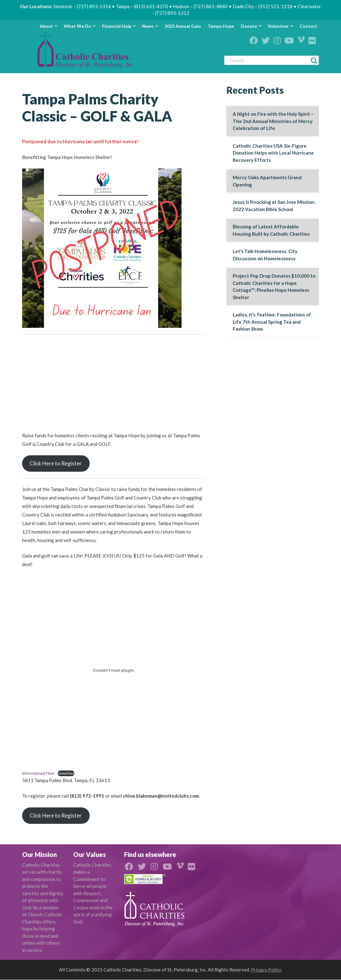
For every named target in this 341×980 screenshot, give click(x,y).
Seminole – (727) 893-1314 (82, 6)
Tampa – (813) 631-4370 (142, 6)
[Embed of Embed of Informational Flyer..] (114, 670)
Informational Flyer (38, 773)
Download (66, 773)
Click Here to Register (56, 463)
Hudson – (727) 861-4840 (200, 6)
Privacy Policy (266, 970)
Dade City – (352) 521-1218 (263, 6)
